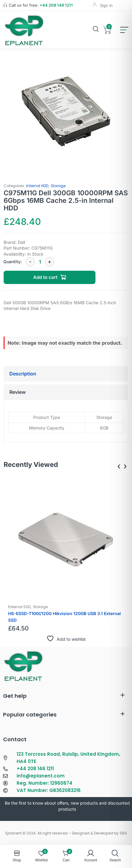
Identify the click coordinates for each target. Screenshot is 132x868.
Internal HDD (37, 186)
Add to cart (45, 277)
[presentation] (119, 466)
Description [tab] (23, 374)
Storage (58, 186)
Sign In (106, 5)
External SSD (19, 607)
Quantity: (13, 262)
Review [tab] (18, 392)
